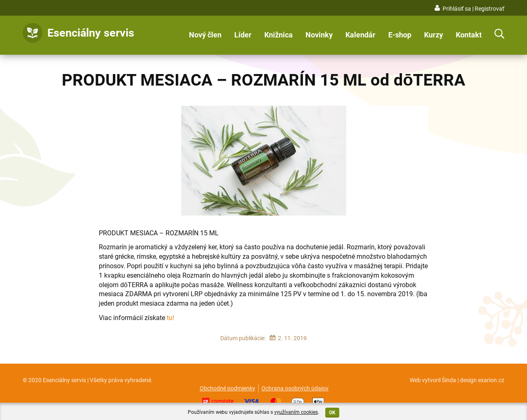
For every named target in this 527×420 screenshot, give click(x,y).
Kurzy (434, 35)
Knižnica (279, 35)
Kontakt (469, 35)
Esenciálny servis (91, 33)
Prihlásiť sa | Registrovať (473, 9)
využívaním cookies (296, 412)
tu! (170, 318)
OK (332, 413)
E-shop (400, 35)
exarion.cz (491, 380)
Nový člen (205, 35)
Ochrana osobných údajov (295, 388)
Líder (243, 35)
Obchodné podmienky (227, 388)
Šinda (449, 380)
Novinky (319, 35)
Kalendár (360, 35)
